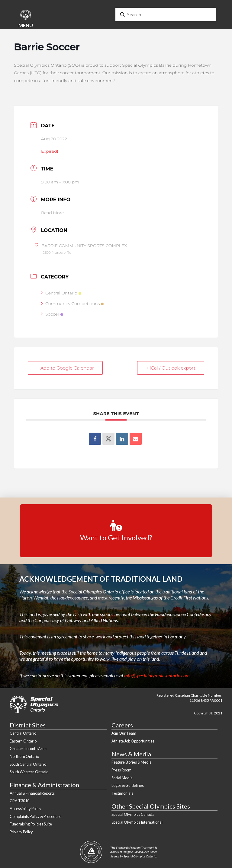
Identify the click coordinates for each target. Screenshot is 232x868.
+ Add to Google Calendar (65, 368)
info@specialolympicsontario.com (157, 675)
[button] (26, 20)
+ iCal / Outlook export (171, 368)
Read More (52, 213)
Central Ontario (61, 293)
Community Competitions (72, 304)
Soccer (52, 314)
